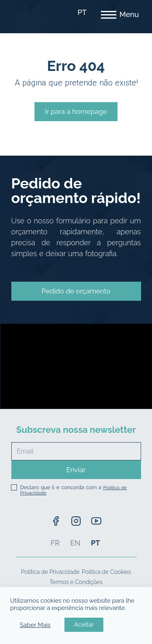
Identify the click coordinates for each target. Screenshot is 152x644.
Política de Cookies (106, 572)
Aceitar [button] (84, 625)
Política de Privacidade (50, 572)
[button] (76, 291)
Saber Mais (35, 625)
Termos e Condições (76, 582)
